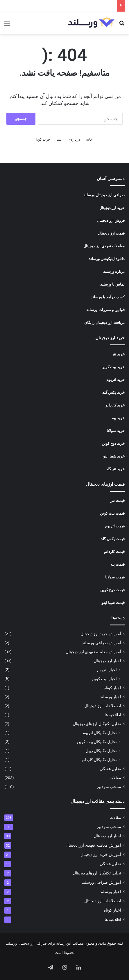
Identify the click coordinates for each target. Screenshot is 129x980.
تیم (59, 139)
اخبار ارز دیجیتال (107, 661)
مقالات (115, 778)
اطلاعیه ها (113, 715)
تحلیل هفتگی (110, 769)
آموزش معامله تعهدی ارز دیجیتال (93, 652)
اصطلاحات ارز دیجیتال (103, 706)
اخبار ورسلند (111, 697)
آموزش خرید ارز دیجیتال (101, 634)
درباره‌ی (74, 139)
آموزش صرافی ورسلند (102, 643)
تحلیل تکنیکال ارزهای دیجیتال (97, 724)
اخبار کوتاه (112, 688)
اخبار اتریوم (107, 670)
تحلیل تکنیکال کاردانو (99, 760)
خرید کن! (43, 139)
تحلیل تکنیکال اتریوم (100, 733)
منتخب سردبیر (109, 787)
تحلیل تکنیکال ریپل (101, 751)
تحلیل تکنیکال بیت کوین (97, 742)
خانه (89, 139)
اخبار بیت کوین (104, 679)
